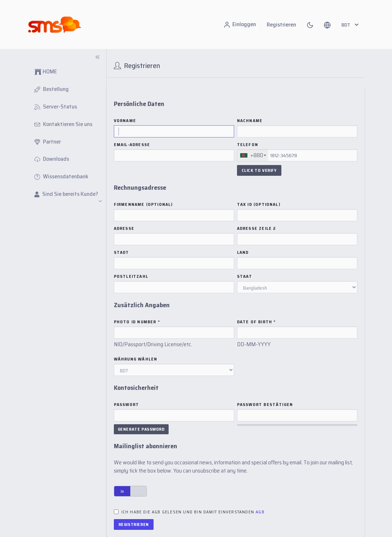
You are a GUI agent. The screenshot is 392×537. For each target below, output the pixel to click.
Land (243, 252)
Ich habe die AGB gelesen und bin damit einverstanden (193, 512)
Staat (245, 276)
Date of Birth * (257, 322)
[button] (327, 25)
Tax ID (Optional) (259, 204)
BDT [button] (351, 25)
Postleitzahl (131, 276)
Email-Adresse (132, 145)
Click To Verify (259, 170)
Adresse (124, 228)
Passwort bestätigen (265, 405)
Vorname (125, 121)
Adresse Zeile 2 (257, 228)
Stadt (122, 252)
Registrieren (281, 25)
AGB (260, 512)
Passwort (127, 405)
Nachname (250, 121)
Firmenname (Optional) (143, 204)
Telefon (248, 145)
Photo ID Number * (137, 322)
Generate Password (141, 429)
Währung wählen (136, 359)
